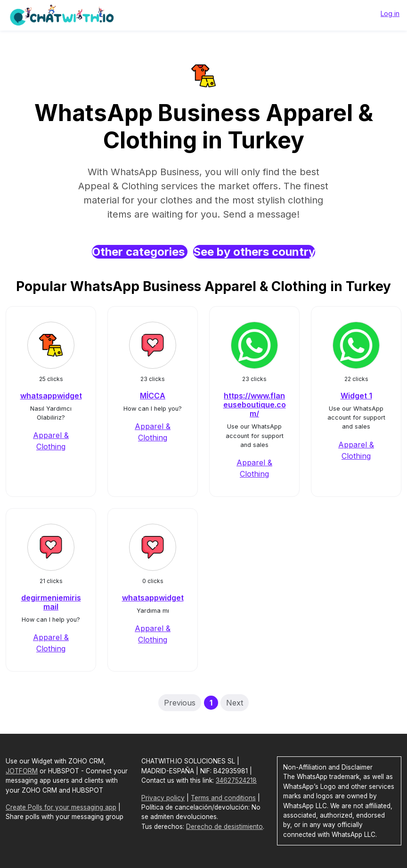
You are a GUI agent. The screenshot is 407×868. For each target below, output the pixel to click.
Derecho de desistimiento (224, 827)
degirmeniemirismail (51, 602)
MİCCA (153, 396)
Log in (390, 13)
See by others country (254, 252)
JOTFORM (22, 771)
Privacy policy (163, 798)
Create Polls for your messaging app (61, 807)
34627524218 (236, 780)
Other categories (140, 252)
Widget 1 (356, 396)
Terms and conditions (223, 798)
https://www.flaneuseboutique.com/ (255, 405)
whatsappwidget (51, 396)
